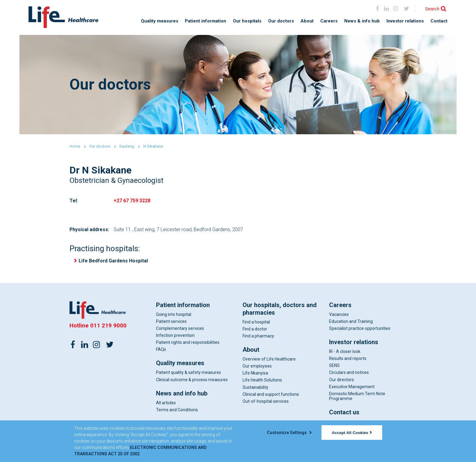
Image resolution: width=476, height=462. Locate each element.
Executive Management (352, 387)
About (307, 21)
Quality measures (160, 21)
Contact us (344, 412)
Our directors (342, 380)
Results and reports (348, 359)
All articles (166, 403)
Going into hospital (174, 315)
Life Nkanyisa (255, 374)
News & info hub (362, 21)
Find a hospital (256, 322)
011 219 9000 (108, 326)
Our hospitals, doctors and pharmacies (280, 309)
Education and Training (351, 322)
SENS (334, 366)
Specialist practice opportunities (360, 329)
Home (75, 146)
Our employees (257, 367)
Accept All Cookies (352, 433)
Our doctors (281, 21)
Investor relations (405, 21)
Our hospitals (247, 21)
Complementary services (180, 329)
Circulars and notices (349, 373)
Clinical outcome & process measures (192, 380)
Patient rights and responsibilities (188, 343)
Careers (329, 21)
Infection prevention (175, 336)
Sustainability (255, 388)
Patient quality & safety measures (189, 373)
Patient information (206, 21)
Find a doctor (255, 329)
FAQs (161, 350)
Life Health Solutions (262, 381)
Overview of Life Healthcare (269, 359)
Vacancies (339, 315)
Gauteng (127, 146)
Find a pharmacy (258, 336)
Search (432, 9)
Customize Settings (289, 433)
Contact (439, 21)
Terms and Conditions (177, 410)
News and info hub (182, 394)
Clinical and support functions (271, 395)
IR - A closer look (345, 352)
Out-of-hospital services (266, 402)
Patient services (171, 322)
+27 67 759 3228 (132, 201)
